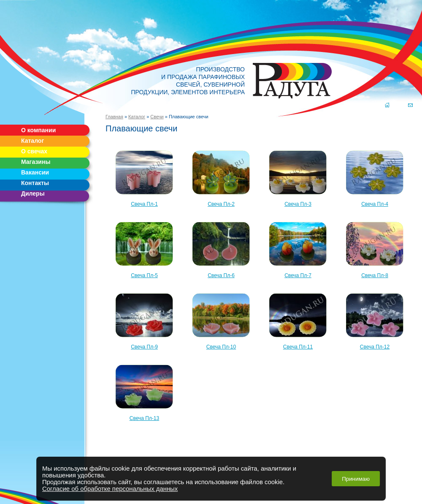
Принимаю (356, 479)
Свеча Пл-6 (221, 248)
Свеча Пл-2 (221, 177)
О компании (38, 130)
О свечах (34, 151)
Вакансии (35, 172)
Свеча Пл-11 (298, 320)
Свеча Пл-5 (144, 248)
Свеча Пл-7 (298, 248)
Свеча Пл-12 (375, 320)
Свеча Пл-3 (298, 177)
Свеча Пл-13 (144, 391)
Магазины (36, 162)
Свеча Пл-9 (144, 320)
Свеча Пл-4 (375, 177)
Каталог (32, 141)
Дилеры (33, 193)
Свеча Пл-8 (375, 248)
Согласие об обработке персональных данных (110, 489)
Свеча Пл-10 (221, 320)
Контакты (35, 183)
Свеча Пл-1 (144, 177)
